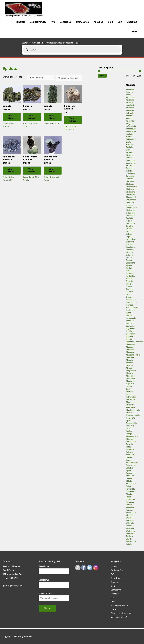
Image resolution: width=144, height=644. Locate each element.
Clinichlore (130, 210)
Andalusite (130, 105)
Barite (129, 142)
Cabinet (5, 124)
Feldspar (73, 126)
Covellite (130, 226)
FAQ (53, 22)
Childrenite (130, 195)
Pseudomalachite (133, 415)
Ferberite (130, 281)
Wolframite (131, 531)
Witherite (130, 526)
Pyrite (128, 421)
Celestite (130, 179)
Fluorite (129, 284)
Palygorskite (131, 397)
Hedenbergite (132, 302)
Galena (129, 287)
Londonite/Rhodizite (134, 342)
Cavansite (130, 176)
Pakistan (6, 127)
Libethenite (131, 334)
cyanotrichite (131, 239)
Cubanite (130, 234)
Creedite (130, 229)
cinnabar (130, 205)
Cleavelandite (132, 208)
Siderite (129, 457)
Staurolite (130, 476)
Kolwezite (130, 321)
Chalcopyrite (131, 192)
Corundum (130, 223)
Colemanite (131, 213)
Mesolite (130, 360)
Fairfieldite (130, 276)
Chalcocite (130, 189)
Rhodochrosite (132, 436)
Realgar (129, 434)
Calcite (129, 171)
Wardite (129, 518)
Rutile (128, 447)
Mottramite (131, 379)
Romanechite (131, 442)
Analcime (130, 100)
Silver (128, 460)
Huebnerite (131, 310)
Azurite (129, 137)
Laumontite (131, 326)
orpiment (130, 392)
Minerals (20, 22)
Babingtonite (131, 139)
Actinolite (130, 89)
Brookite (130, 166)
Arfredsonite (131, 126)
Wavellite (130, 520)
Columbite (130, 216)
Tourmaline (131, 499)
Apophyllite (131, 121)
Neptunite (130, 384)
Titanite (129, 494)
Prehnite (6, 180)
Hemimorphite (132, 308)
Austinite (130, 134)
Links (113, 602)
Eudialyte (130, 273)
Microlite (130, 363)
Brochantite (131, 163)
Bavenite (130, 145)
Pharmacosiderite (133, 402)
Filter (102, 76)
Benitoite (130, 147)
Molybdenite (131, 371)
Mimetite (130, 368)
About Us (98, 22)
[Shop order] (41, 77)
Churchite (130, 202)
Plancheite (130, 407)
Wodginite (130, 528)
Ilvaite (129, 313)
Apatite (129, 118)
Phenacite (130, 405)
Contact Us (66, 22)
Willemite (130, 523)
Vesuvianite (131, 513)
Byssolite (130, 168)
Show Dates (82, 22)
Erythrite (130, 268)
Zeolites (129, 536)
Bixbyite (129, 155)
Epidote (11, 124)
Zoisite (129, 544)
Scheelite (130, 449)
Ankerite (129, 116)
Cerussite (130, 181)
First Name (44, 566)
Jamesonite (131, 318)
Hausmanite (131, 300)
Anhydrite (130, 113)
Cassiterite (130, 173)
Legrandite (130, 329)
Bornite (129, 158)
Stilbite (129, 481)
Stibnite (129, 478)
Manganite (130, 352)
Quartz (129, 428)
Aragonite (130, 124)
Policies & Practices (120, 605)
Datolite (129, 244)
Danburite (130, 242)
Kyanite (129, 323)
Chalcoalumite (132, 187)
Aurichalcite (131, 131)
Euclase (129, 271)
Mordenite (130, 376)
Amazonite (130, 97)
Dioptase (130, 252)
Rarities (129, 431)
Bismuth (130, 152)
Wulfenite (130, 534)
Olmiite (129, 386)
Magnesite (130, 344)
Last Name (44, 580)
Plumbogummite (133, 410)
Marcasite (130, 357)
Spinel (129, 471)
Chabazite (130, 184)
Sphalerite (130, 468)
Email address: (45, 593)
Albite (128, 95)
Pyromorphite (132, 423)
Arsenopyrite (131, 129)
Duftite (129, 258)
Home (134, 31)
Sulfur (129, 486)
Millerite (129, 365)
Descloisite (131, 247)
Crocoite (130, 231)
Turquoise (130, 502)
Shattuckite (131, 455)
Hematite (130, 305)
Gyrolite (129, 297)
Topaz (129, 497)
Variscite (130, 510)
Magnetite (130, 347)
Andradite (130, 108)
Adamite (130, 92)
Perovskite (130, 400)
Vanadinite (130, 507)
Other (128, 394)
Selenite (129, 452)
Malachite (130, 350)
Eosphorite (130, 263)
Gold (128, 294)
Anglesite (130, 110)
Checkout (132, 22)
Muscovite (130, 381)
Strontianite (131, 484)
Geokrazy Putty (38, 22)
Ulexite (129, 505)
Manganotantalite (133, 355)
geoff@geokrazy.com (13, 586)
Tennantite (130, 489)
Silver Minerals (132, 463)
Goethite (130, 292)
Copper (129, 221)
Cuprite (129, 237)
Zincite (129, 539)
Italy (31, 124)
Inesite (129, 315)
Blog (110, 22)
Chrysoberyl (131, 197)
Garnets (129, 289)
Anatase (129, 103)
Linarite (129, 339)
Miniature (53, 124)
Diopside (130, 250)
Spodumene (131, 473)
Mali (37, 177)
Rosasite (130, 444)
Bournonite (131, 160)
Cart (120, 22)
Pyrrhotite (130, 426)
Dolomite (130, 255)
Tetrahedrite (131, 492)
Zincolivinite (131, 541)
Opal (128, 389)
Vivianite (130, 515)
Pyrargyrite (130, 418)
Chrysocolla (131, 200)
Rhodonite (130, 439)
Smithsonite (131, 465)
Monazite (130, 373)
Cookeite (130, 218)
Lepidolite (130, 331)
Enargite (129, 260)
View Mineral (11, 117)
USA (59, 124)
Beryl (128, 150)
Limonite (130, 336)
